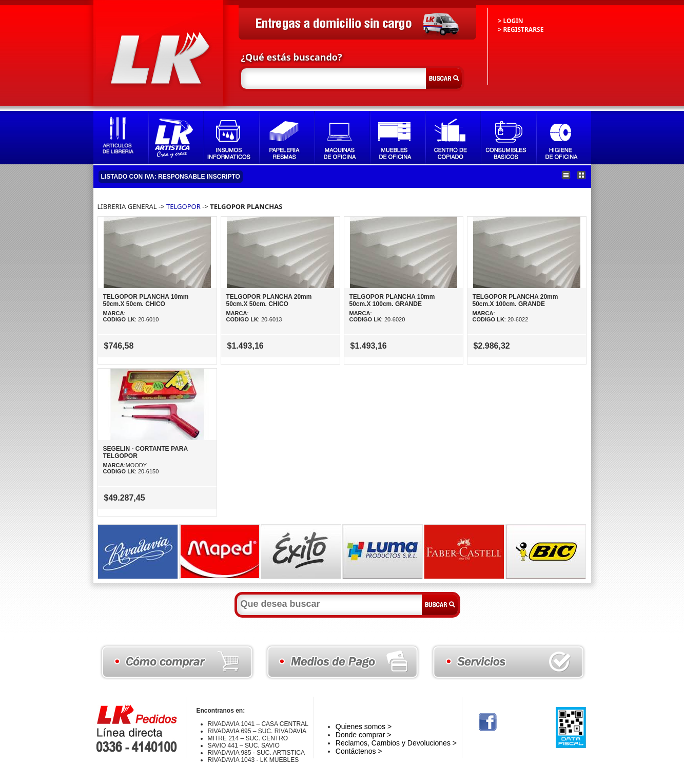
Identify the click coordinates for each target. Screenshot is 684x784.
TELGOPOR (183, 206)
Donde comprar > (364, 735)
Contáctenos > (359, 751)
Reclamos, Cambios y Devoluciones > (396, 743)
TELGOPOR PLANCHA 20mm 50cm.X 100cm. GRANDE (515, 300)
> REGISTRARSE (521, 30)
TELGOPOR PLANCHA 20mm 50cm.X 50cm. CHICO (269, 300)
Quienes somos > (364, 726)
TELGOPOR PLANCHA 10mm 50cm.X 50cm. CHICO (146, 300)
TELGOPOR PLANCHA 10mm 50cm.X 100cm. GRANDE (392, 300)
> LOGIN (511, 21)
